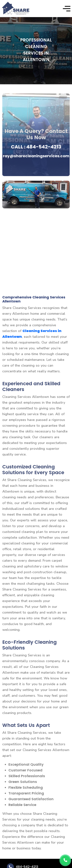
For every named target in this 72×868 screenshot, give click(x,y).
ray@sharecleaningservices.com (36, 156)
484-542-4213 (44, 147)
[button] (67, 9)
